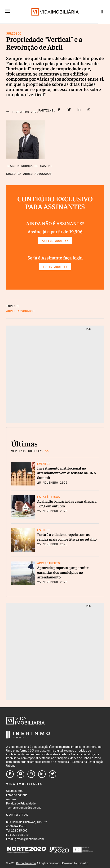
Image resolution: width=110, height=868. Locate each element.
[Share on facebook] (59, 111)
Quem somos (15, 791)
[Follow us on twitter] (53, 774)
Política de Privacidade (21, 804)
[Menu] (7, 15)
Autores (11, 799)
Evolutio (83, 863)
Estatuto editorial (17, 795)
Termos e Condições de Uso (24, 808)
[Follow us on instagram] (31, 774)
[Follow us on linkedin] (42, 774)
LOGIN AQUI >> (55, 267)
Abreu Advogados (20, 311)
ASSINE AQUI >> (55, 241)
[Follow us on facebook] (10, 774)
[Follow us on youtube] (21, 774)
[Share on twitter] (69, 111)
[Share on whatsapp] (89, 111)
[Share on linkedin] (79, 111)
